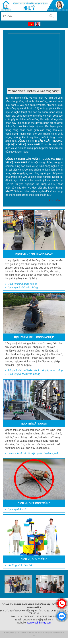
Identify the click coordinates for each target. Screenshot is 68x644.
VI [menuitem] (31, 24)
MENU (63, 16)
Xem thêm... (56, 200)
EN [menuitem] (38, 24)
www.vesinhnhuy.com (39, 623)
